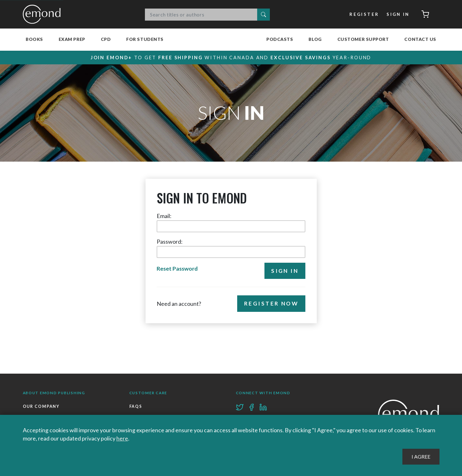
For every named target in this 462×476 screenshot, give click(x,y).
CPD (106, 39)
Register (364, 14)
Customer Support (363, 39)
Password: (170, 241)
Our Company (41, 406)
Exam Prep (72, 39)
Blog (315, 39)
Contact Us (420, 39)
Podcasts (280, 39)
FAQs (136, 406)
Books (34, 39)
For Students (145, 39)
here (122, 438)
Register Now (271, 303)
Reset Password (177, 268)
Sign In (398, 14)
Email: (164, 216)
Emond (43, 14)
